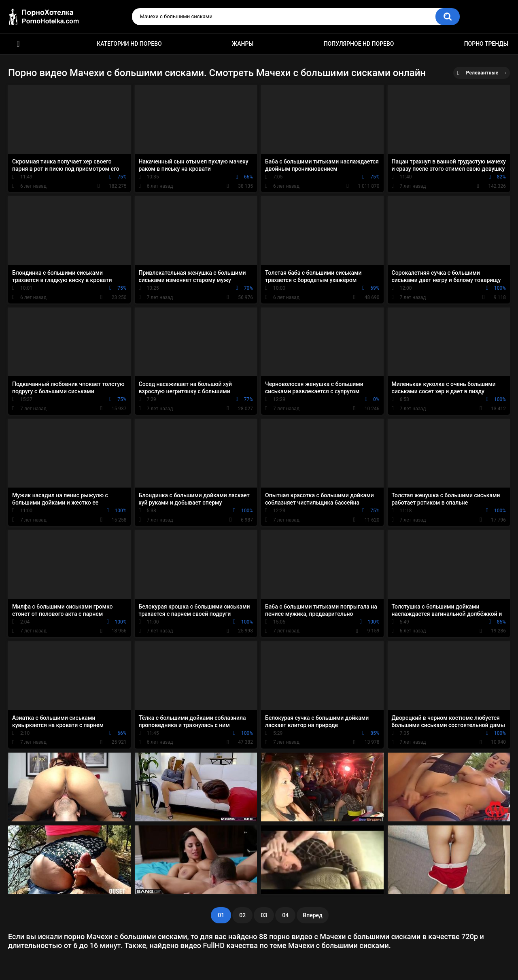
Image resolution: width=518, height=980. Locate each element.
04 (285, 915)
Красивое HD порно (18, 44)
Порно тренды (486, 44)
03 (264, 915)
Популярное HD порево (359, 44)
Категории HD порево (129, 44)
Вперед (312, 915)
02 (242, 915)
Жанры (243, 44)
